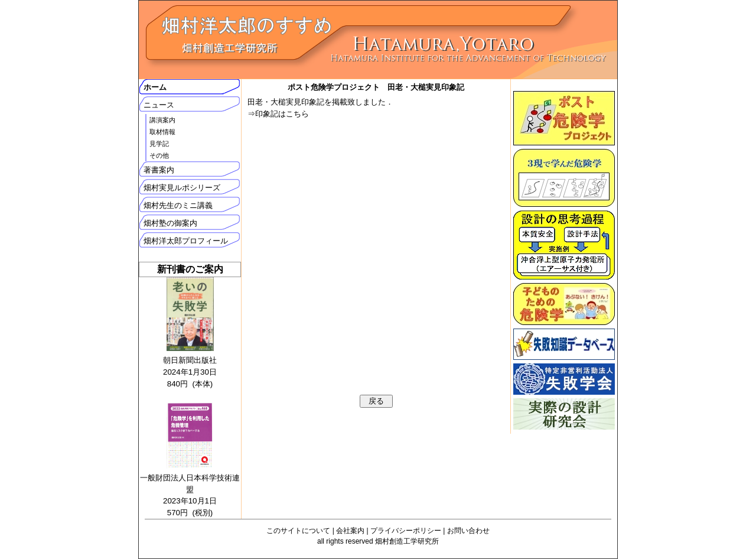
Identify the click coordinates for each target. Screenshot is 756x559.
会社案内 (350, 531)
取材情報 (162, 132)
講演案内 (162, 120)
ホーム (155, 87)
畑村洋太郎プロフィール (186, 241)
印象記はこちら (282, 114)
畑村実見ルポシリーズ (182, 188)
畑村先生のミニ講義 (178, 205)
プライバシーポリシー (406, 531)
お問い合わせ (468, 531)
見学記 (159, 144)
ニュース (159, 105)
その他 (159, 155)
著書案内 (159, 170)
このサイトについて (298, 531)
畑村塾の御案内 (170, 223)
